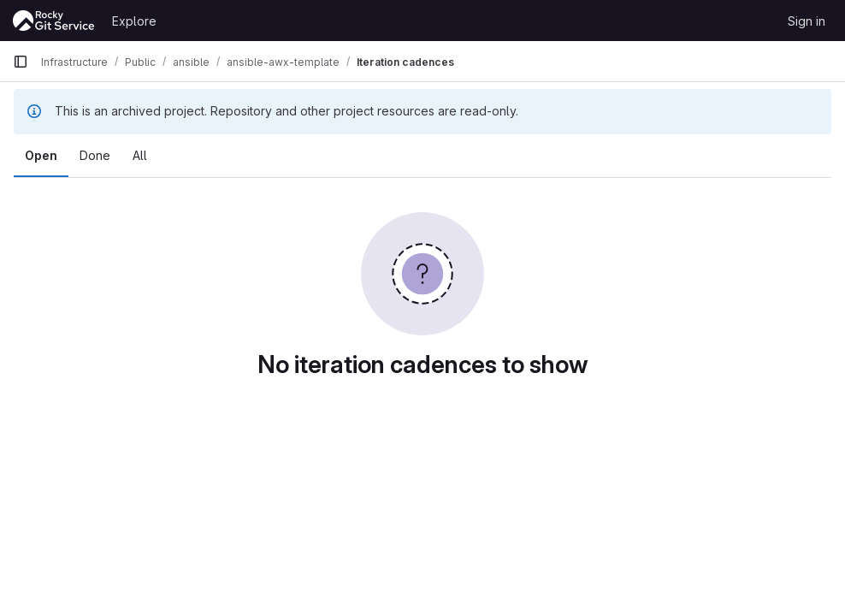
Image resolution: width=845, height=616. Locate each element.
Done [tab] (95, 155)
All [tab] (140, 155)
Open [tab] (41, 155)
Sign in (807, 21)
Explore (134, 21)
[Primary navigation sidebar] (21, 62)
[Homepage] (54, 21)
